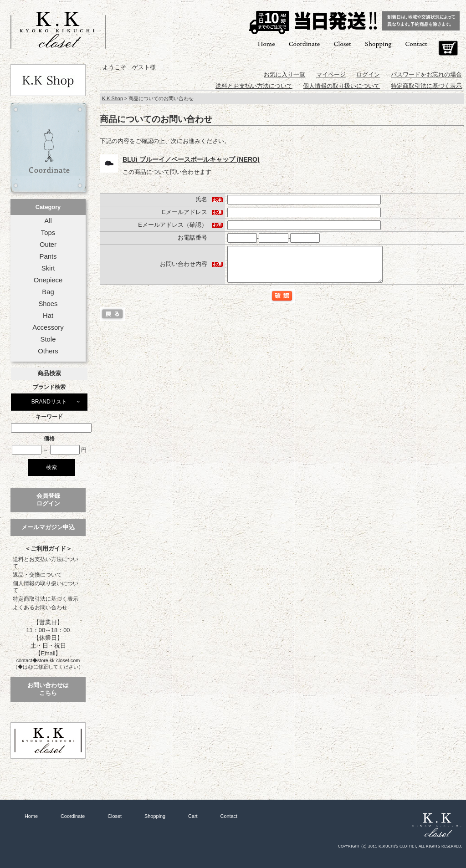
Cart (448, 48)
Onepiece (48, 280)
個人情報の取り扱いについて (46, 587)
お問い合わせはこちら (48, 689)
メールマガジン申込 (48, 527)
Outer (48, 245)
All (48, 221)
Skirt (48, 268)
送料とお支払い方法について (46, 563)
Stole (48, 339)
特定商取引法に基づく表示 (46, 599)
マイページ (331, 74)
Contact (416, 43)
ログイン (368, 74)
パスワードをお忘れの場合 (426, 74)
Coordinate (305, 43)
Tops (48, 233)
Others (48, 351)
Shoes (48, 304)
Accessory (48, 327)
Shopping (378, 43)
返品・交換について (37, 575)
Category (48, 207)
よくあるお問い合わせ (40, 608)
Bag (48, 292)
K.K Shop (113, 98)
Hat (48, 316)
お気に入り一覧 (284, 74)
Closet (342, 43)
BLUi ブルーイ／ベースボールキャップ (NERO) (191, 159)
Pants (48, 256)
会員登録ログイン (48, 500)
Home (266, 43)
